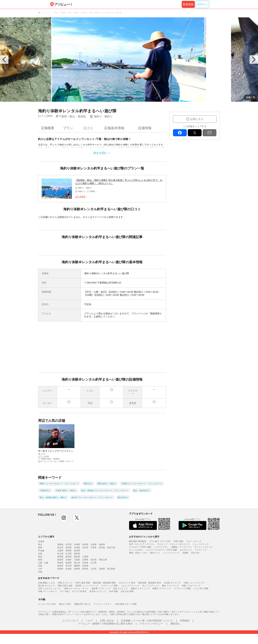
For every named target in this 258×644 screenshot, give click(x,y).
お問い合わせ (107, 621)
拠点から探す (65, 604)
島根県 (69, 563)
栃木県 (60, 548)
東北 (40, 545)
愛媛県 (77, 566)
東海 (40, 557)
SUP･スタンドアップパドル (142, 544)
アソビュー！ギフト (102, 604)
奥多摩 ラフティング (101, 589)
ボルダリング (186, 550)
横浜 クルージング (170, 586)
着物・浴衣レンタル (138, 553)
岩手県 (69, 545)
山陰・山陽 (43, 563)
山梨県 (60, 551)
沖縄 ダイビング (65, 583)
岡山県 (77, 563)
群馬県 (69, 548)
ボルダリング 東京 (127, 583)
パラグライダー (161, 547)
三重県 (85, 557)
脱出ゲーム (155, 553)
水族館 (185, 553)
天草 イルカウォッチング (49, 589)
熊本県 (85, 569)
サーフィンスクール (203, 547)
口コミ (89, 128)
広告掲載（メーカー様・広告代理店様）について (147, 621)
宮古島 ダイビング (98, 591)
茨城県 (77, 548)
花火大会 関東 (127, 591)
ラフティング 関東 (109, 586)
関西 (40, 560)
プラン (68, 128)
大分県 (93, 569)
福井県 (77, 554)
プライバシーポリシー (151, 624)
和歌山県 (103, 560)
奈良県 (93, 560)
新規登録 (188, 4)
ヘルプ (89, 621)
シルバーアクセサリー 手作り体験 (161, 550)
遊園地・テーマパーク (181, 547)
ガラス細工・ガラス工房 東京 (73, 591)
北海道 (41, 541)
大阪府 (77, 560)
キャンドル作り (136, 550)
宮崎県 (102, 569)
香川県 (69, 566)
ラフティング (201, 550)
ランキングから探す (47, 604)
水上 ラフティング (151, 586)
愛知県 (77, 557)
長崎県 (77, 569)
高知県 (85, 566)
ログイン (202, 4)
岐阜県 (69, 557)
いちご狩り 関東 (201, 589)
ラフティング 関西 (182, 589)
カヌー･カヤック (194, 541)
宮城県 (77, 545)
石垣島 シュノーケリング (87, 586)
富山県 (60, 554)
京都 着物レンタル (46, 583)
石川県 (69, 554)
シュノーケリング (201, 544)
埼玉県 (85, 548)
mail (209, 133)
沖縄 (40, 572)
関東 (40, 548)
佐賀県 (69, 569)
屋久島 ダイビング (46, 586)
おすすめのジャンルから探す (144, 537)
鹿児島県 (111, 569)
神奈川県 (111, 548)
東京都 (102, 548)
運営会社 (175, 624)
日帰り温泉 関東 (83, 583)
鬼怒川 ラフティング (140, 589)
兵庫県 (85, 560)
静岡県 (60, 557)
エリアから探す (46, 537)
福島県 (102, 545)
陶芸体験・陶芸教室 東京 (150, 583)
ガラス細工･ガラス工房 (160, 541)
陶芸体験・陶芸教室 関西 (104, 583)
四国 (40, 566)
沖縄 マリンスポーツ (47, 591)
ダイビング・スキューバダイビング (173, 544)
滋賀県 (60, 560)
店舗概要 (47, 128)
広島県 (85, 563)
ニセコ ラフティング (130, 586)
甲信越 (41, 551)
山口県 (93, 563)
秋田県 (85, 545)
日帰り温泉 (178, 541)
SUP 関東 (114, 591)
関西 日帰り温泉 (65, 586)
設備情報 (145, 128)
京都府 (69, 560)
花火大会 (195, 553)
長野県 (69, 551)
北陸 (40, 554)
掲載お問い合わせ (82, 604)
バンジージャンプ (171, 553)
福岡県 (60, 569)
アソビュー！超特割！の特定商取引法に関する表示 (105, 624)
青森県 (60, 545)
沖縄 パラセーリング (191, 586)
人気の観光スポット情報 (125, 604)
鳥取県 (60, 563)
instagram (64, 518)
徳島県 (60, 566)
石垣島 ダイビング (172, 583)
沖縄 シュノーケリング (194, 583)
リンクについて (70, 621)
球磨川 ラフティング (162, 589)
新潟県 (77, 551)
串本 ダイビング (120, 589)
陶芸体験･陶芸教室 (138, 541)
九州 (40, 569)
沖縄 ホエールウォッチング (76, 589)
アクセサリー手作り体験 (140, 547)
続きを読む (100, 153)
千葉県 (93, 548)
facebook (180, 133)
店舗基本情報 (114, 128)
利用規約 (185, 621)
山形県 (93, 545)
